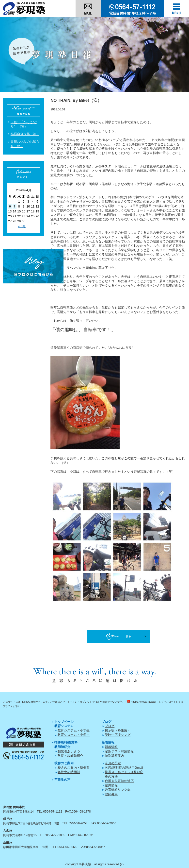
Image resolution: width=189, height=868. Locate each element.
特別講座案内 (114, 756)
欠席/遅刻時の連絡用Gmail (124, 768)
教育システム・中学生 (74, 735)
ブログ (110, 726)
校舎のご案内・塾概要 (74, 768)
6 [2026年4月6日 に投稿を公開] (10, 206)
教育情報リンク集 (118, 790)
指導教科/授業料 (66, 742)
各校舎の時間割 (69, 772)
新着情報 (111, 747)
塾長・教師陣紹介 (70, 756)
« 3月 (22, 226)
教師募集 (111, 794)
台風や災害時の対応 (119, 781)
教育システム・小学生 (74, 730)
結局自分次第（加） (25, 134)
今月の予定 (113, 763)
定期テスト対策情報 (119, 751)
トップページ (64, 722)
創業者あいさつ (69, 751)
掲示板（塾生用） (118, 730)
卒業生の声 (62, 780)
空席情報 (111, 785)
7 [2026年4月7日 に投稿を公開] (14, 206)
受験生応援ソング (118, 735)
